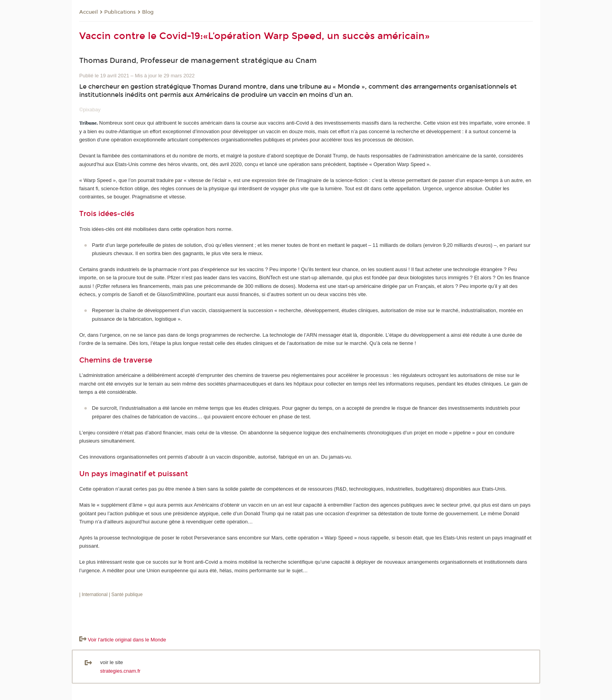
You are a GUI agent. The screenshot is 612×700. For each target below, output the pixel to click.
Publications (120, 12)
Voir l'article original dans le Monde (127, 640)
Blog (148, 12)
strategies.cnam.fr (120, 671)
